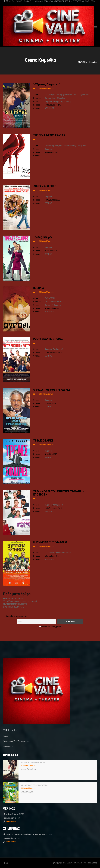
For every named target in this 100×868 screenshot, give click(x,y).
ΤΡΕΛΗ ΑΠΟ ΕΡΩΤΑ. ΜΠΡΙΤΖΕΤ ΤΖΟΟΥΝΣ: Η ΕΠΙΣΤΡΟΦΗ (59, 493)
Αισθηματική (58, 101)
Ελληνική (67, 101)
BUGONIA (39, 288)
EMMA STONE (50, 298)
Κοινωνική (49, 305)
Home (5, 736)
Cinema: (37, 108)
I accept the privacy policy (50, 627)
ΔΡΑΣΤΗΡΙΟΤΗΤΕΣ (61, 1)
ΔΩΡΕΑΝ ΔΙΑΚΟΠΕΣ (45, 186)
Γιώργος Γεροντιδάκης (82, 95)
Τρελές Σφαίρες (43, 237)
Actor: (36, 95)
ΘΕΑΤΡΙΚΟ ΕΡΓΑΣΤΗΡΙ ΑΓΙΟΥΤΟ (15, 604)
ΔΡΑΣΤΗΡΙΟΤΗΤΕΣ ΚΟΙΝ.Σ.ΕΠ (14, 607)
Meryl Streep (49, 146)
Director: (37, 98)
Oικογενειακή (50, 553)
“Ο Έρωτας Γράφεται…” (47, 84)
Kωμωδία (49, 101)
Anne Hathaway (70, 146)
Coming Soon (29, 1)
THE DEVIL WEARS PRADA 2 (49, 135)
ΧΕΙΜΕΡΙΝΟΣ (50, 108)
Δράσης (23, 769)
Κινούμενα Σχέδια (27, 792)
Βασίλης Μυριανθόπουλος (55, 98)
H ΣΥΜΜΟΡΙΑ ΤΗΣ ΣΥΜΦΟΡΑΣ (50, 542)
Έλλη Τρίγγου (50, 95)
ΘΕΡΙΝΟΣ (48, 203)
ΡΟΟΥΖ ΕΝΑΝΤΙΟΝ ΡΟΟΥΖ (48, 339)
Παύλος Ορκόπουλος (64, 95)
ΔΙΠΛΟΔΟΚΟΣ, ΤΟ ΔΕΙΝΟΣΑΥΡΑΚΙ (34, 785)
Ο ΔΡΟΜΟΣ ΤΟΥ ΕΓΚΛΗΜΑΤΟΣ (33, 763)
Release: (37, 105)
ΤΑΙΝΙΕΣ (19, 1)
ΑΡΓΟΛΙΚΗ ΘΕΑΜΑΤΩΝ (44, 1)
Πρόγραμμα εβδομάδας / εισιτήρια (17, 741)
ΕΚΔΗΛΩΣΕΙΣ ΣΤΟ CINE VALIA (14, 599)
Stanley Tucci (82, 146)
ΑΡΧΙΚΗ (12, 1)
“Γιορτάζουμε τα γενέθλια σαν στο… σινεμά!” (20, 601)
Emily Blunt (59, 146)
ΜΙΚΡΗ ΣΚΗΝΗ (91, 1)
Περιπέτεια (32, 769)
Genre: (36, 101)
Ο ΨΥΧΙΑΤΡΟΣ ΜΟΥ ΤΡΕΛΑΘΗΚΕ (52, 390)
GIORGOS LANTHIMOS (53, 302)
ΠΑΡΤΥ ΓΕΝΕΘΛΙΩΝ (77, 1)
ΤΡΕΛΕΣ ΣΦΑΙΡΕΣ (43, 441)
